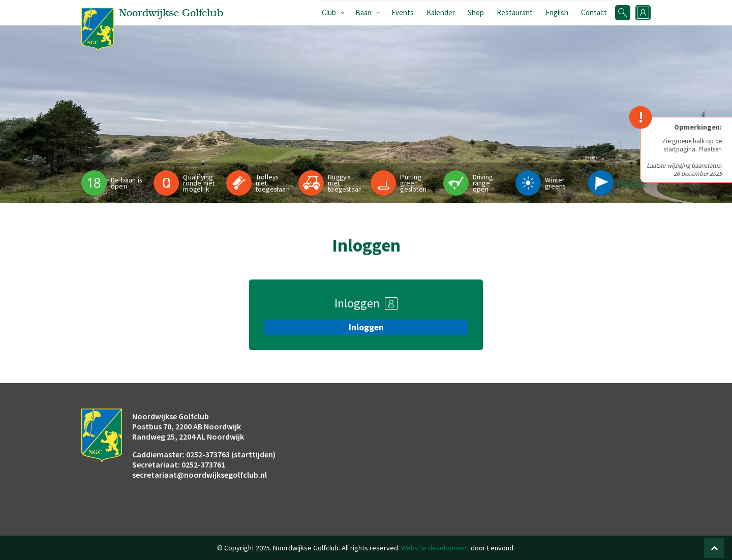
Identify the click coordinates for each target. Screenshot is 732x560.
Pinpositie (633, 183)
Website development (435, 548)
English (557, 12)
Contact (594, 12)
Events (403, 12)
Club (329, 12)
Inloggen (366, 327)
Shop (476, 12)
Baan (363, 12)
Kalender (441, 12)
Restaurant (515, 12)
